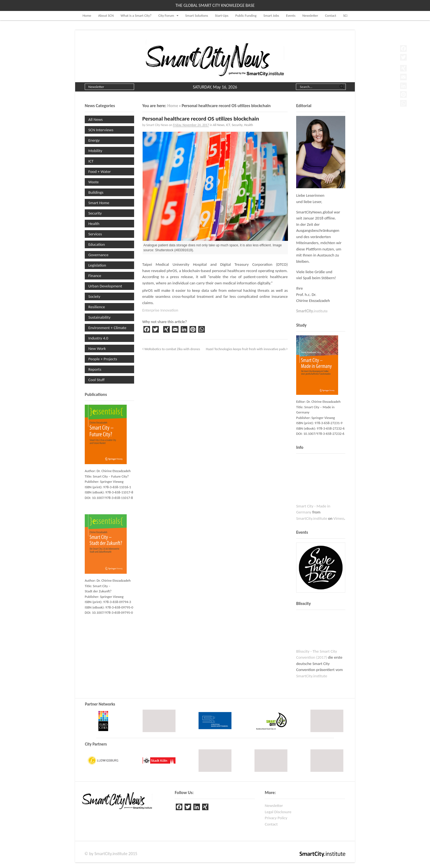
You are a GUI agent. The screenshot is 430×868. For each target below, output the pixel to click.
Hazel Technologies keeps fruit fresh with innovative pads (247, 349)
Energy (94, 140)
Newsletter (310, 15)
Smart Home (99, 203)
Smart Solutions (197, 15)
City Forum (166, 15)
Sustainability (99, 317)
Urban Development (105, 286)
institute (312, 311)
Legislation (97, 265)
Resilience (97, 307)
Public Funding (246, 15)
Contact (331, 15)
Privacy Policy (276, 818)
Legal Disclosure (278, 812)
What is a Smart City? (136, 15)
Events (291, 15)
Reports (95, 369)
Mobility (95, 151)
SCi (345, 15)
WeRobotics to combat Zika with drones (171, 349)
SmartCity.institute (312, 518)
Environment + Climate (107, 328)
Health (248, 125)
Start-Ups (222, 15)
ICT (228, 125)
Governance (98, 255)
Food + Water (100, 172)
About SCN (106, 15)
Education (97, 244)
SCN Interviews (101, 130)
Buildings (96, 192)
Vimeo (339, 518)
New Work (97, 349)
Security (237, 125)
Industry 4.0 (98, 338)
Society (94, 296)
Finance (95, 276)
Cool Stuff (96, 380)
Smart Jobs (271, 15)
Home (87, 15)
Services (95, 234)
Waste (94, 182)
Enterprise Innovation (160, 310)
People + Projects (103, 359)
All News (219, 125)
